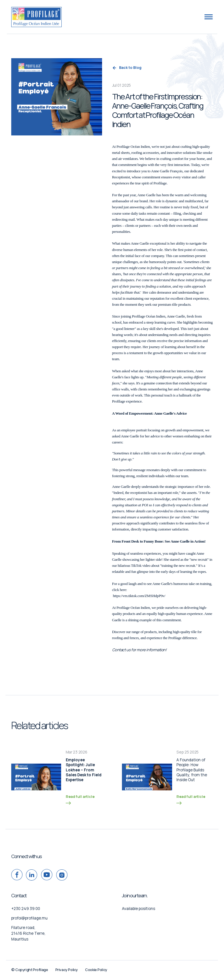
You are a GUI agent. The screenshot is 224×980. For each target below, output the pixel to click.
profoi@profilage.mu (29, 918)
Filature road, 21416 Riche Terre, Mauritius (28, 933)
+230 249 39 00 (26, 909)
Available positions (139, 909)
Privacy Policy (67, 970)
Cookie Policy (96, 970)
